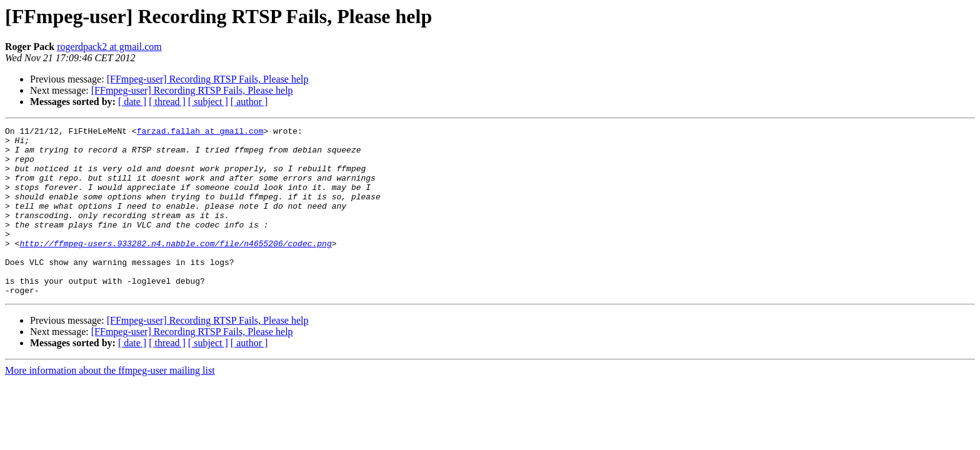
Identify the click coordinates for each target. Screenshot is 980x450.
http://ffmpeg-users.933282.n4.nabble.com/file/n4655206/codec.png (175, 267)
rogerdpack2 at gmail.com (109, 47)
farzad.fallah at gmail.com (200, 132)
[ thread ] (167, 102)
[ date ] (132, 102)
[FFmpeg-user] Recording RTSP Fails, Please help (208, 79)
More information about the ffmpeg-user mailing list (110, 404)
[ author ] (249, 102)
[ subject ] (208, 102)
